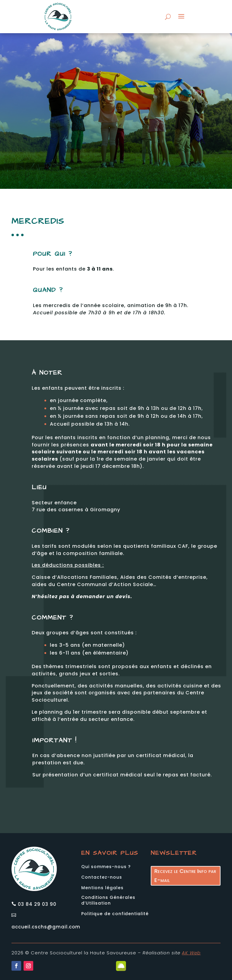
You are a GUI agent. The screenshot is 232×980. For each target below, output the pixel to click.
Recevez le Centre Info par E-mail (185, 860)
